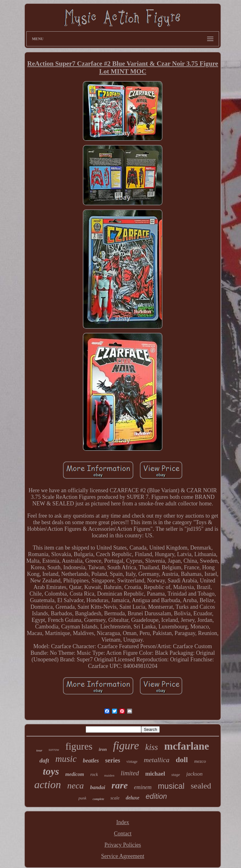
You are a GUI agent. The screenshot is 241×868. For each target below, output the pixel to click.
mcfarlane (187, 746)
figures (79, 746)
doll (182, 760)
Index (123, 822)
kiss (152, 747)
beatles (91, 761)
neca (75, 785)
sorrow (54, 750)
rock (94, 775)
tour (39, 750)
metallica (157, 760)
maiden (109, 775)
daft (44, 760)
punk (82, 798)
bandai (98, 787)
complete (98, 799)
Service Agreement (123, 856)
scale (115, 798)
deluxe (133, 798)
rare (120, 785)
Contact (123, 834)
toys (51, 771)
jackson (195, 774)
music (66, 759)
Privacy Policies (123, 845)
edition (156, 796)
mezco (200, 761)
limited (130, 773)
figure (126, 746)
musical (171, 786)
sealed (201, 786)
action (48, 785)
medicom (75, 774)
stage (176, 775)
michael (155, 774)
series (113, 760)
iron (103, 749)
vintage (132, 762)
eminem (143, 787)
